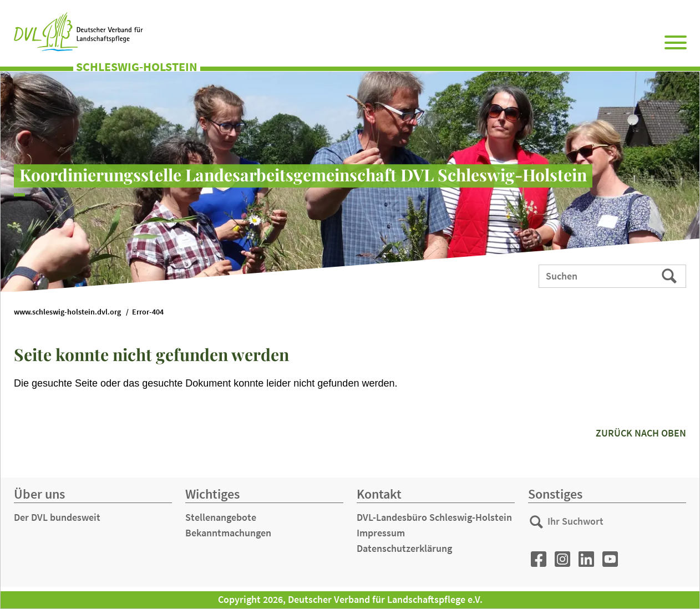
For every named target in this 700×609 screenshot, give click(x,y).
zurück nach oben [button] (641, 433)
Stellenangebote (221, 517)
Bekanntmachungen (228, 533)
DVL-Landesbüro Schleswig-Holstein (434, 517)
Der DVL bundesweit (57, 517)
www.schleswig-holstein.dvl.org (67, 312)
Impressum (381, 533)
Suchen (670, 276)
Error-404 (148, 312)
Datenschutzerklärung (404, 548)
